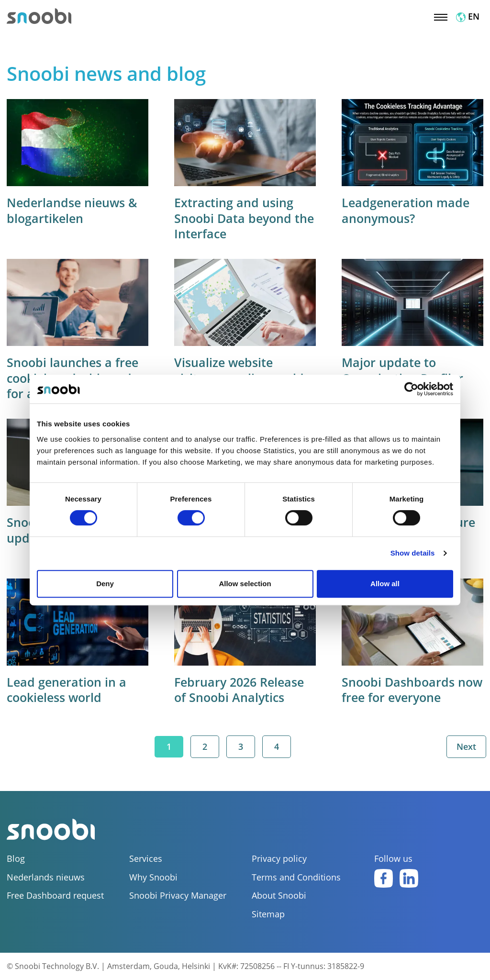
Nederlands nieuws (46, 877)
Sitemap (268, 914)
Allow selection (245, 584)
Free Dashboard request (55, 896)
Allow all (385, 584)
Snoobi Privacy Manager (178, 896)
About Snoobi (279, 896)
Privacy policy (279, 859)
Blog (16, 859)
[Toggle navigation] (441, 16)
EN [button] (468, 16)
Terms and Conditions (296, 877)
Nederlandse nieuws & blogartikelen (72, 210)
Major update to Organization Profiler (402, 370)
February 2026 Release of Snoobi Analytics (239, 690)
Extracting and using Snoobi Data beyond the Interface (244, 218)
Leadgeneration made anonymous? (406, 210)
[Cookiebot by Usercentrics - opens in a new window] (411, 389)
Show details (413, 553)
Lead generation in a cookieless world (67, 690)
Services (146, 859)
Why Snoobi (153, 877)
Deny (105, 584)
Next (466, 746)
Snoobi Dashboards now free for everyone (412, 690)
